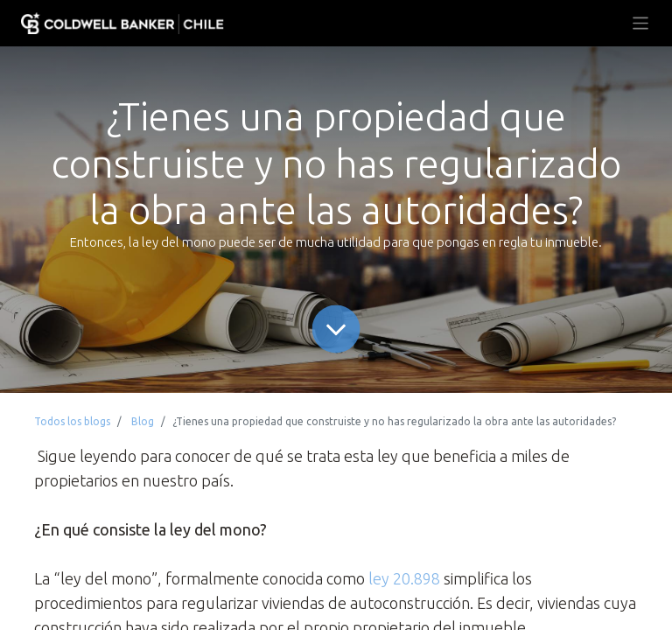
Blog (143, 421)
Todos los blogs (72, 421)
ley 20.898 (404, 578)
